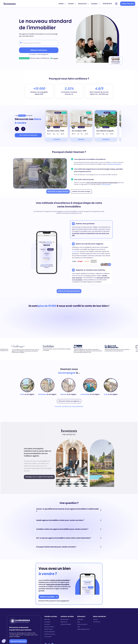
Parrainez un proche (50, 634)
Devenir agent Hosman (83, 629)
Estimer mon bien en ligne (81, 191)
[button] (4, 641)
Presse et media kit (82, 624)
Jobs (79, 627)
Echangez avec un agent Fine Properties (40, 476)
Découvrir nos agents (112, 165)
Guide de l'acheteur (66, 624)
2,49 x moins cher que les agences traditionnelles (101, 182)
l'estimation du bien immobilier (58, 584)
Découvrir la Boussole (18, 641)
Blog (79, 622)
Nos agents (47, 622)
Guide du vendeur (49, 627)
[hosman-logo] (10, 4)
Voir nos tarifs (105, 184)
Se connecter (48, 637)
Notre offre (47, 619)
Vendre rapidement (50, 632)
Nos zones (47, 624)
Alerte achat (64, 622)
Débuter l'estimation (39, 50)
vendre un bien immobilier (60, 580)
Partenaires (80, 619)
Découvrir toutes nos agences (69, 401)
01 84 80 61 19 (107, 4)
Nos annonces (64, 619)
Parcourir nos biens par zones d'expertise (69, 406)
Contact (95, 619)
